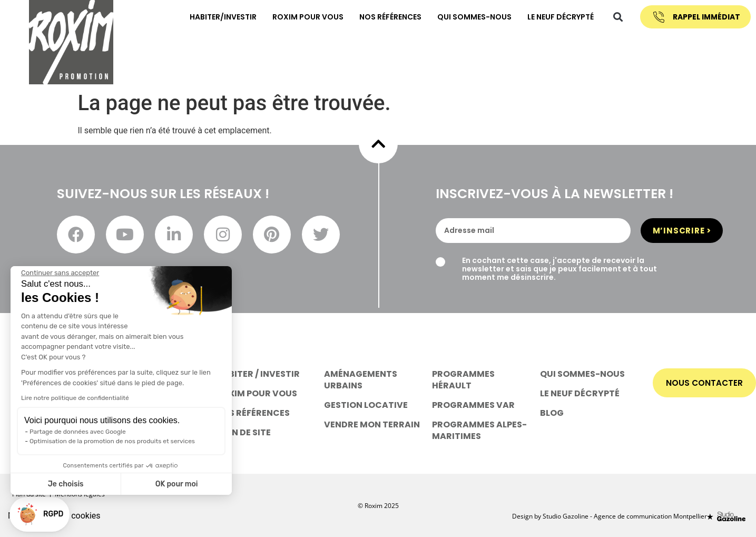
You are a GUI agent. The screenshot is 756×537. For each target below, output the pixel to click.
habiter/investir (216, 16)
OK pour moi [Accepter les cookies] (177, 484)
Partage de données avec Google (78, 432)
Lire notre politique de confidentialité (75, 398)
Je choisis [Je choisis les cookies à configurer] (66, 484)
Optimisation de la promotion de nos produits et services (112, 441)
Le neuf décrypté (553, 16)
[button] (611, 17)
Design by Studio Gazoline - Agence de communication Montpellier (610, 515)
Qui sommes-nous (467, 16)
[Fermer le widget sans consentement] (60, 273)
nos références (383, 16)
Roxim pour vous (301, 16)
